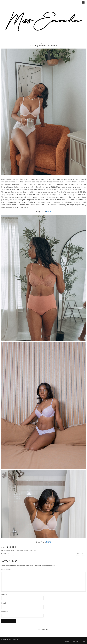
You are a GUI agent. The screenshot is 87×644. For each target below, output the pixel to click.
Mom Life (50, 43)
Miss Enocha (13, 640)
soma (34, 550)
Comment (6, 570)
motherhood (19, 550)
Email (4, 603)
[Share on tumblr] (16, 547)
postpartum (28, 550)
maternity (11, 550)
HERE (49, 212)
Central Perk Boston (79, 554)
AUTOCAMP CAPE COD (8, 554)
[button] (84, 3)
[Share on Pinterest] (13, 547)
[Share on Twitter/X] (10, 547)
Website (5, 612)
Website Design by (75, 641)
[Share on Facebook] (7, 547)
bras (5, 550)
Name (5, 594)
